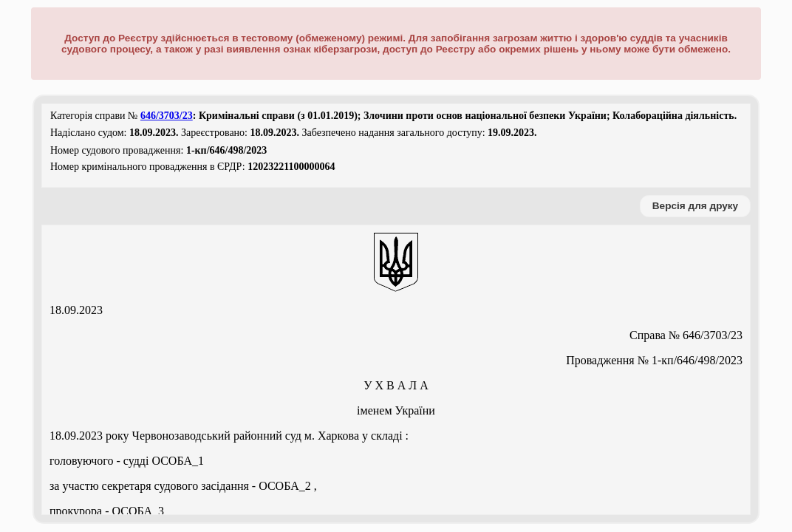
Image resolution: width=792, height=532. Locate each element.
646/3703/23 (167, 116)
